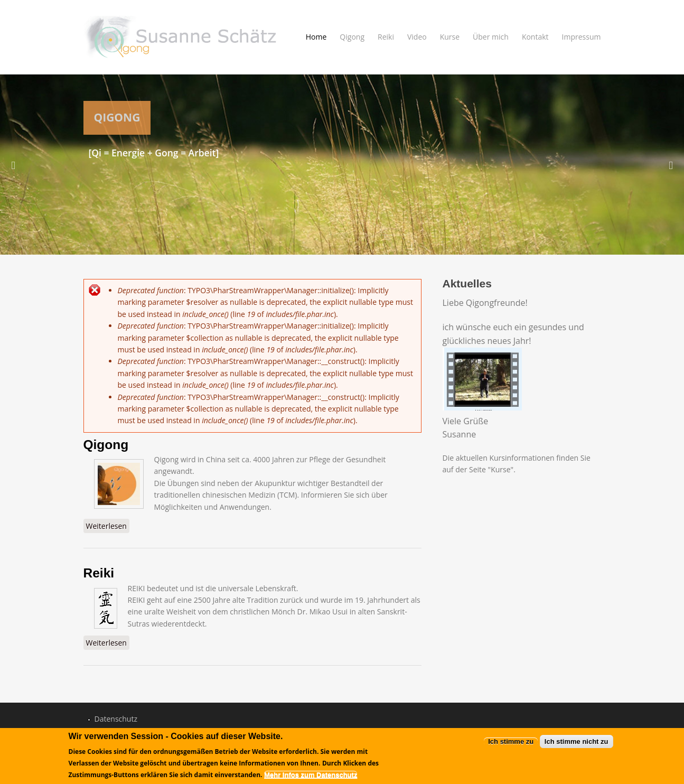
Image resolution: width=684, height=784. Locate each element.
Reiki (386, 37)
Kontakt (535, 37)
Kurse (450, 37)
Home (316, 37)
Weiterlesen (108, 526)
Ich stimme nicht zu (577, 743)
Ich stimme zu (511, 743)
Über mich (491, 37)
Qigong (352, 37)
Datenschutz (116, 719)
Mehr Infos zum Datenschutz (311, 777)
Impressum (582, 37)
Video (417, 37)
